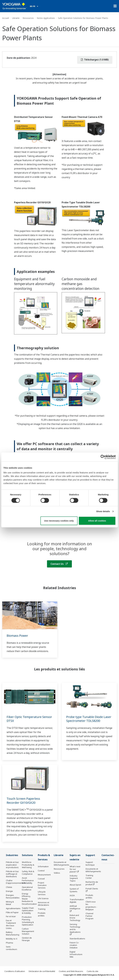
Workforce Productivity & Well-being (28, 865)
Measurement (44, 875)
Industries (12, 855)
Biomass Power (17, 636)
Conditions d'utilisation (15, 971)
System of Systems (74, 890)
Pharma (9, 943)
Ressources (28, 18)
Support (90, 855)
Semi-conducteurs (12, 948)
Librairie (16, 18)
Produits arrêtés (42, 914)
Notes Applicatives (46, 18)
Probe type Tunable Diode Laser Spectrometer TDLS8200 (89, 719)
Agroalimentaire (13, 908)
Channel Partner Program (90, 916)
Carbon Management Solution (28, 931)
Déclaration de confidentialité (42, 971)
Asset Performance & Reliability (28, 880)
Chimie (9, 887)
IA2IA (72, 895)
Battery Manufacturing (13, 933)
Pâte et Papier (12, 912)
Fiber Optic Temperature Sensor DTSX (29, 719)
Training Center (89, 877)
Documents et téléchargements (61, 863)
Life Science (43, 898)
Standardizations (77, 939)
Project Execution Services (42, 885)
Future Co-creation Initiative (74, 945)
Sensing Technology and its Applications (75, 928)
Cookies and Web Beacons (71, 971)
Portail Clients (92, 889)
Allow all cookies (97, 521)
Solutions (27, 855)
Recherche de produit (92, 883)
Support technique (90, 863)
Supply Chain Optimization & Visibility (28, 910)
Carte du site (93, 971)
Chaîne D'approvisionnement (16, 882)
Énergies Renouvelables (13, 896)
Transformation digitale (77, 901)
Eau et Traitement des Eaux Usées (11, 924)
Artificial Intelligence (75, 907)
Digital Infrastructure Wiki (76, 954)
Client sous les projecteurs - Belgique (91, 905)
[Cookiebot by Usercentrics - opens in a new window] (103, 457)
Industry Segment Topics (74, 878)
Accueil (6, 18)
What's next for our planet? (75, 869)
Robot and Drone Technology (75, 918)
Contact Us (59, 564)
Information (43, 866)
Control (41, 871)
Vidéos (57, 873)
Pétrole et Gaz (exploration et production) (12, 865)
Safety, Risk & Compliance (28, 873)
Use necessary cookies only (59, 521)
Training (42, 909)
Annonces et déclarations (43, 904)
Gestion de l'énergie (27, 939)
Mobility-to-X (12, 939)
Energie (9, 891)
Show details (103, 511)
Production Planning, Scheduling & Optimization (28, 921)
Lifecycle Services (42, 893)
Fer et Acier (11, 916)
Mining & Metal (10, 903)
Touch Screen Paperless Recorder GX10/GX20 (23, 801)
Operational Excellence (27, 888)
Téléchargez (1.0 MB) (95, 60)
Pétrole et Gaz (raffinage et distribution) (12, 874)
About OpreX (75, 885)
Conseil (41, 879)
